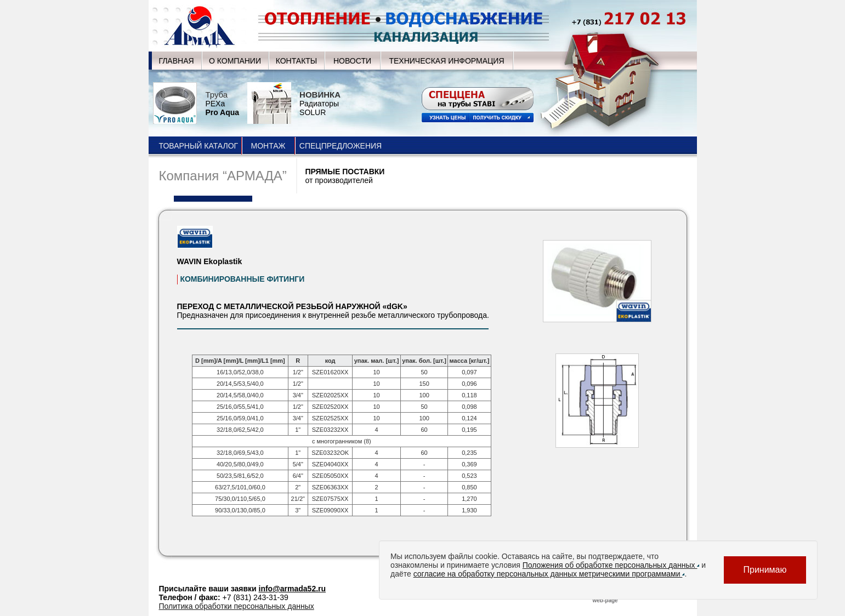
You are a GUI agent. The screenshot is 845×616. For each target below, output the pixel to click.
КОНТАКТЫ (297, 61)
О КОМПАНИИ (235, 61)
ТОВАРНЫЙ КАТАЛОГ (199, 146)
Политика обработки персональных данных (237, 606)
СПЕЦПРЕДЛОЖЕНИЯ (341, 146)
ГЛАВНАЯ (176, 61)
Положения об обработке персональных (611, 565)
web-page (605, 600)
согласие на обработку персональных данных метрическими (549, 574)
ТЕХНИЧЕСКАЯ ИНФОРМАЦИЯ (446, 61)
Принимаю (765, 570)
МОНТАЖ (268, 146)
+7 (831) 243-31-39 (256, 597)
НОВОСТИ (352, 61)
